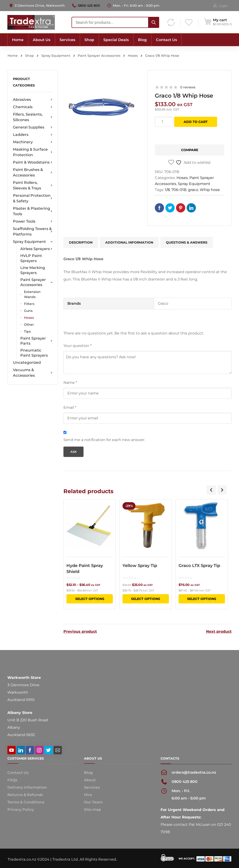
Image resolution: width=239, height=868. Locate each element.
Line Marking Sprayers (33, 270)
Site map (93, 809)
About (90, 779)
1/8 (167, 190)
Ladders (33, 135)
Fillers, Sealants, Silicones (33, 117)
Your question (78, 346)
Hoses (133, 56)
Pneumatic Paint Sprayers (34, 353)
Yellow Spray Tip (140, 566)
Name (70, 383)
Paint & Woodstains (33, 162)
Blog (88, 772)
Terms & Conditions (26, 801)
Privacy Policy (21, 809)
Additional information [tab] (129, 242)
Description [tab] (81, 242)
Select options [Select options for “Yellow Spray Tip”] (146, 599)
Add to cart (196, 122)
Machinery (33, 142)
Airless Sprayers (36, 249)
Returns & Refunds (25, 794)
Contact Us (18, 772)
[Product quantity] (164, 122)
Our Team (93, 801)
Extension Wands (32, 294)
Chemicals (33, 107)
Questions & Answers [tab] (187, 242)
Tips (27, 331)
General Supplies (33, 127)
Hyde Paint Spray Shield (85, 569)
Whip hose (210, 190)
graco (193, 190)
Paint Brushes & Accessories (33, 172)
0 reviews (188, 87)
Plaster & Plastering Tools (33, 211)
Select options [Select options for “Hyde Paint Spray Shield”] (90, 599)
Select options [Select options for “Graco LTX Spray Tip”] (202, 599)
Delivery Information (27, 787)
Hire (88, 794)
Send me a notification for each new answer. (104, 440)
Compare (190, 150)
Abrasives (33, 100)
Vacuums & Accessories (33, 373)
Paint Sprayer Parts (36, 341)
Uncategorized (27, 362)
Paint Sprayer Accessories (99, 56)
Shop (30, 56)
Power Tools (33, 221)
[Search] (154, 22)
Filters (29, 304)
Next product (219, 631)
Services (92, 787)
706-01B (179, 190)
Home (13, 56)
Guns (28, 311)
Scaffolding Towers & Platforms (33, 231)
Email (70, 407)
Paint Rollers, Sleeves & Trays (33, 185)
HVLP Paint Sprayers (31, 258)
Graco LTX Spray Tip (199, 566)
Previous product (80, 631)
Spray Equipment (56, 56)
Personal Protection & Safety (33, 198)
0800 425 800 (89, 6)
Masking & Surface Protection (33, 152)
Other (29, 325)
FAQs (12, 779)
